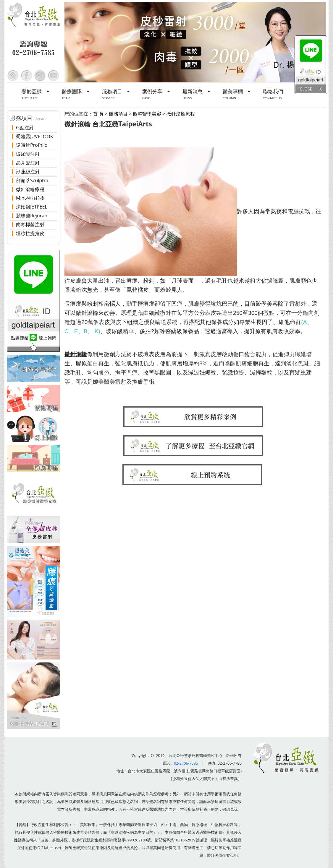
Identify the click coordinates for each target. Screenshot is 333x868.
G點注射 (25, 128)
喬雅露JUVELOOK (34, 136)
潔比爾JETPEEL (32, 207)
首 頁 (98, 114)
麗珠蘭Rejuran (32, 216)
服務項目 (118, 114)
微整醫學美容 (147, 114)
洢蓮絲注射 (28, 172)
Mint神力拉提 (30, 198)
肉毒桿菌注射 (30, 224)
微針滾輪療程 (30, 189)
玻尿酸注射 (28, 154)
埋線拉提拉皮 (30, 233)
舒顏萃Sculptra (32, 180)
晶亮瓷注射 (28, 163)
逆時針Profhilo (32, 145)
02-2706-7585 (186, 763)
